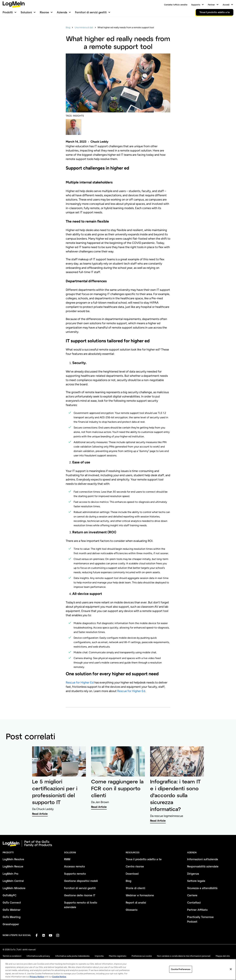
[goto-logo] (118, 843)
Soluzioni (26, 12)
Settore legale (196, 881)
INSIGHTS (78, 116)
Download (132, 874)
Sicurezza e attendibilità (202, 888)
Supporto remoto (75, 874)
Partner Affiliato (197, 910)
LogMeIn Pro (10, 874)
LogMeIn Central (13, 881)
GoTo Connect (12, 902)
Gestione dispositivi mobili (81, 881)
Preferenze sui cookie (142, 956)
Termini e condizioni (12, 956)
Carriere (192, 895)
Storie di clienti (135, 888)
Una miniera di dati (84, 27)
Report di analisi (136, 902)
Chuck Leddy (99, 142)
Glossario (132, 910)
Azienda (62, 12)
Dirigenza (193, 874)
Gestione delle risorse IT (80, 895)
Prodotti (8, 12)
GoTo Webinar (12, 910)
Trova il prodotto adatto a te (144, 859)
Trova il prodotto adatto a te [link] (215, 12)
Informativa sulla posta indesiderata (72, 956)
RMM (67, 859)
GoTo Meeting (12, 917)
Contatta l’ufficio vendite (176, 5)
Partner (211, 5)
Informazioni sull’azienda (203, 859)
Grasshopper (11, 924)
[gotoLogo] (14, 5)
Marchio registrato (118, 956)
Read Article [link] (40, 814)
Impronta (99, 956)
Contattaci (194, 902)
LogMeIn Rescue (13, 866)
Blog (68, 27)
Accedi (226, 5)
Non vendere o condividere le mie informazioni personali (184, 956)
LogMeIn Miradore (14, 888)
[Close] (231, 972)
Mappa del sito (223, 956)
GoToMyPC (10, 895)
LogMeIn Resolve (13, 859)
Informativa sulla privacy (38, 956)
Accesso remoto (74, 866)
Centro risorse (135, 866)
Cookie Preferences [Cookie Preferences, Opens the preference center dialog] (181, 972)
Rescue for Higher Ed (80, 682)
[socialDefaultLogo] (36, 935)
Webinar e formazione (140, 895)
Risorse (44, 12)
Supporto (196, 5)
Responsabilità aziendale (203, 866)
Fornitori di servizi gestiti (91, 12)
